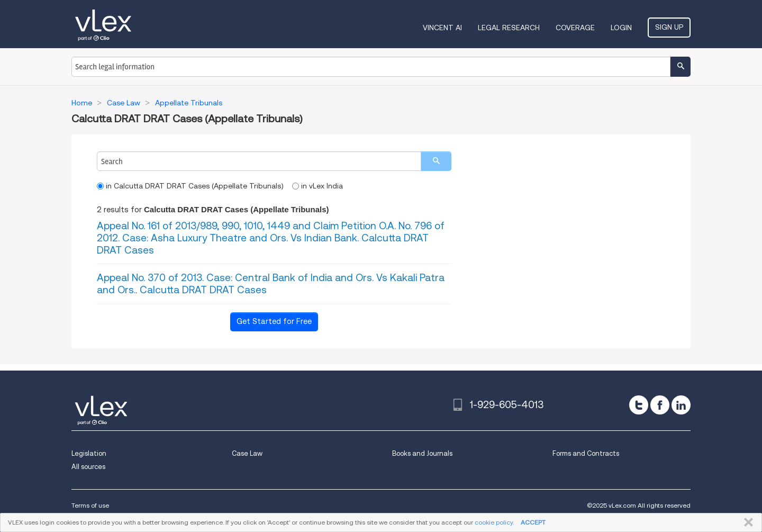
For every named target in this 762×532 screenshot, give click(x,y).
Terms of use (90, 505)
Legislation (89, 453)
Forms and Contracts (586, 453)
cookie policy (494, 522)
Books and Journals (422, 453)
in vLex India (317, 186)
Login (621, 28)
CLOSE (746, 522)
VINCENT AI (442, 28)
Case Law (247, 453)
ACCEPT (533, 522)
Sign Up (669, 27)
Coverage (575, 28)
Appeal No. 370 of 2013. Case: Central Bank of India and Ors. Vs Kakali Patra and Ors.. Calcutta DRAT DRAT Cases (271, 284)
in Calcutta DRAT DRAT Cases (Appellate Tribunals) (190, 186)
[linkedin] (681, 405)
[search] (436, 161)
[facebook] (660, 405)
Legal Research (509, 28)
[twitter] (639, 405)
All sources (88, 467)
